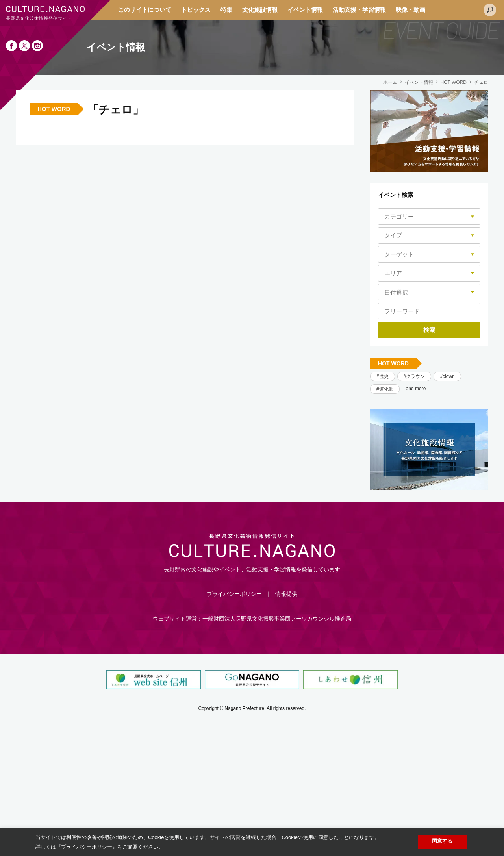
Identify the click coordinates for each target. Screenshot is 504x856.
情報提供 (286, 594)
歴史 (384, 376)
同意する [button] (442, 841)
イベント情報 (305, 10)
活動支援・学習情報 (359, 10)
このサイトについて (145, 10)
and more (416, 389)
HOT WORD (454, 82)
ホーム (390, 82)
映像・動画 (410, 10)
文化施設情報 (260, 10)
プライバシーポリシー (234, 594)
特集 (226, 10)
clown (449, 376)
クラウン (415, 376)
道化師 (386, 389)
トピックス (196, 10)
